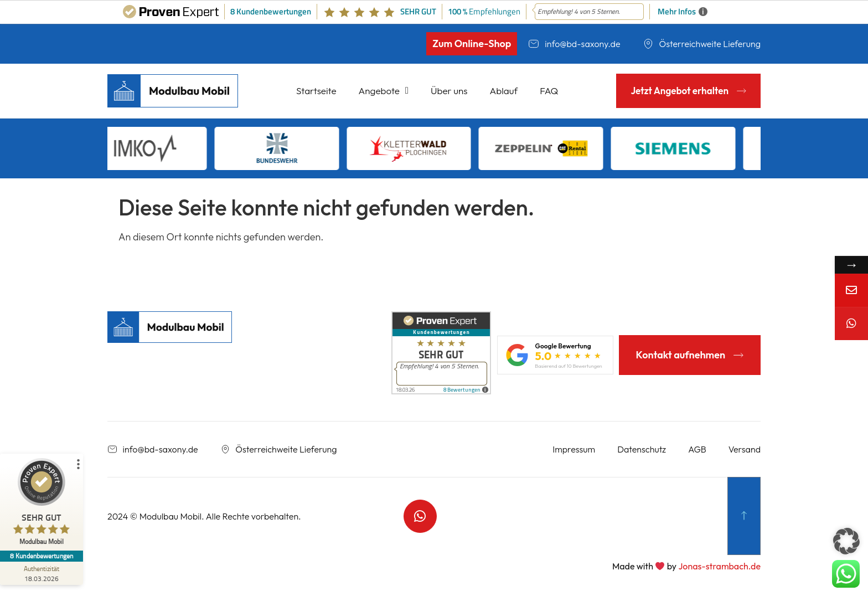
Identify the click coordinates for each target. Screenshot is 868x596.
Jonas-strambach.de (719, 566)
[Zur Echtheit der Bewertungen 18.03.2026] (42, 573)
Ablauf (504, 91)
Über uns (449, 91)
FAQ (549, 91)
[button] (846, 541)
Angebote (384, 91)
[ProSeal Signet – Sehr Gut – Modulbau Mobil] (42, 504)
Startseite (316, 91)
